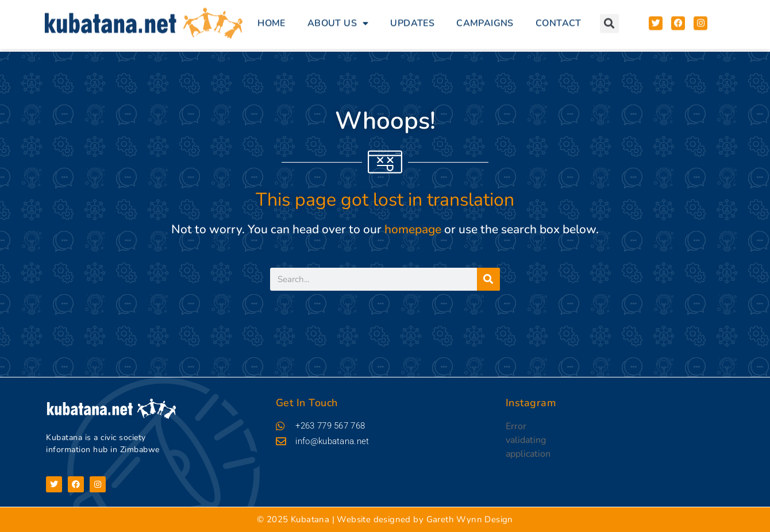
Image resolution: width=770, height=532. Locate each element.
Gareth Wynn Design (470, 519)
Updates (412, 20)
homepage (413, 229)
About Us (338, 20)
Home (272, 20)
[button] (609, 19)
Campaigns (485, 20)
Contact (559, 20)
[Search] (488, 279)
